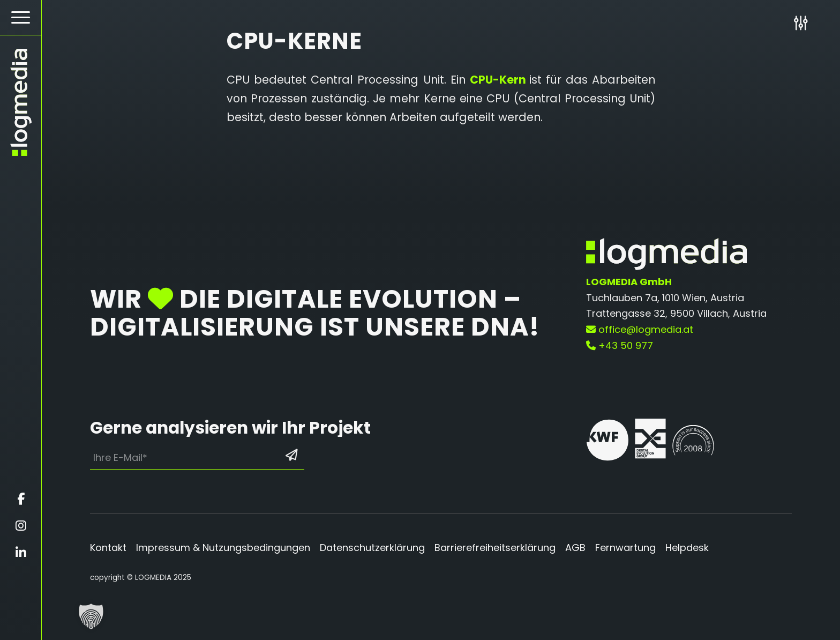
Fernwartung (625, 548)
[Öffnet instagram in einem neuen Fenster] (21, 526)
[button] (91, 616)
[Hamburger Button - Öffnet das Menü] (21, 17)
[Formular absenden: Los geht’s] (291, 455)
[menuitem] (21, 18)
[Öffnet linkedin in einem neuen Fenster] (21, 553)
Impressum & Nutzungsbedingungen (223, 548)
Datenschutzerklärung (372, 548)
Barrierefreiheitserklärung (495, 548)
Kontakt (108, 548)
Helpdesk (687, 548)
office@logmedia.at (640, 329)
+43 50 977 (620, 345)
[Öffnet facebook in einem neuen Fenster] (21, 499)
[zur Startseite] (21, 102)
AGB (575, 548)
